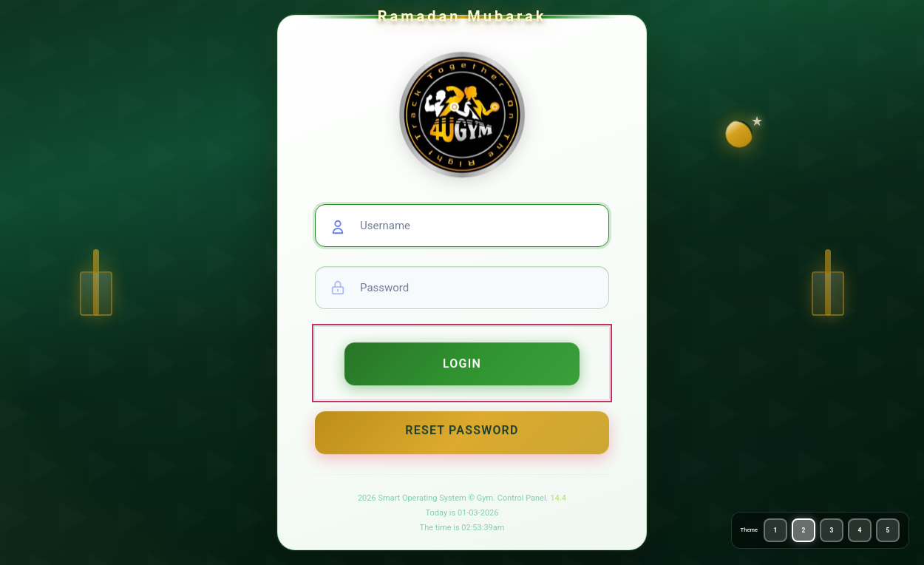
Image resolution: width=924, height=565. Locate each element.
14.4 (558, 498)
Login (462, 369)
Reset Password (462, 437)
